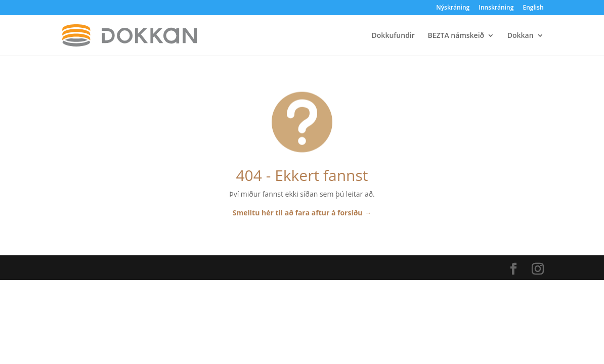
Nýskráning (453, 8)
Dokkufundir (393, 36)
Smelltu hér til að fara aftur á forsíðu (302, 213)
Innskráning (496, 8)
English (533, 8)
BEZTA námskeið (456, 36)
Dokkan (521, 36)
